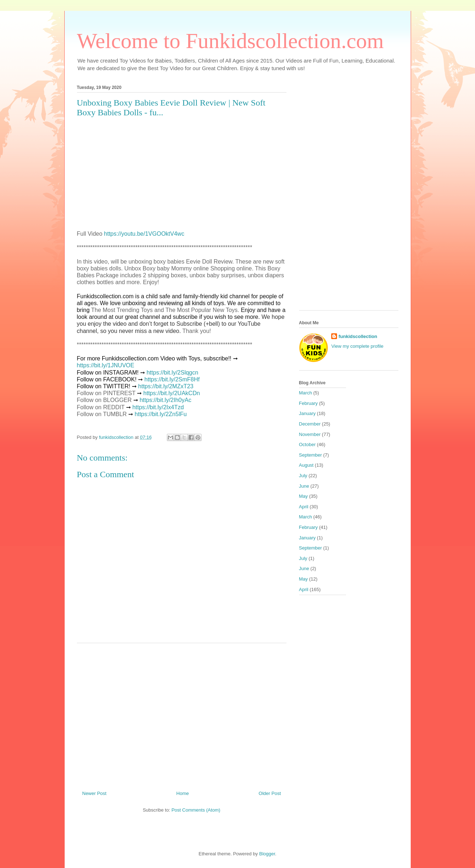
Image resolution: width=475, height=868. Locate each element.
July (303, 476)
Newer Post (94, 793)
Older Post (270, 793)
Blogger (267, 854)
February (308, 403)
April (304, 507)
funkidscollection (358, 336)
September (311, 455)
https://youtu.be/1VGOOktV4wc (144, 234)
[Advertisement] (182, 714)
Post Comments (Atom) (196, 810)
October (307, 444)
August (306, 465)
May (304, 496)
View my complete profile (357, 346)
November (310, 434)
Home (183, 793)
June (304, 486)
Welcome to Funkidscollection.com (230, 41)
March (306, 393)
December (310, 424)
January (307, 413)
